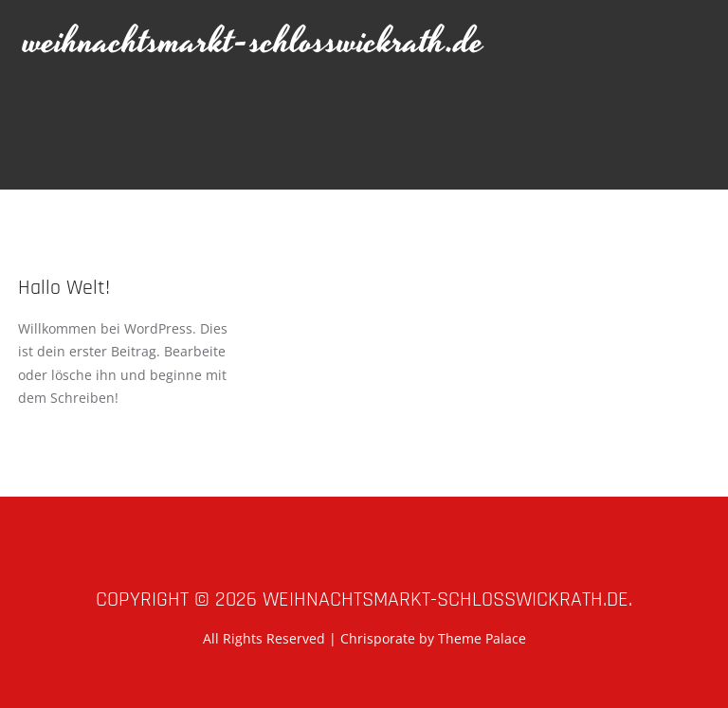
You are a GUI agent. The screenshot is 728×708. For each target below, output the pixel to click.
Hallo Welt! (64, 288)
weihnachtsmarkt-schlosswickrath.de (254, 42)
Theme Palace (482, 638)
